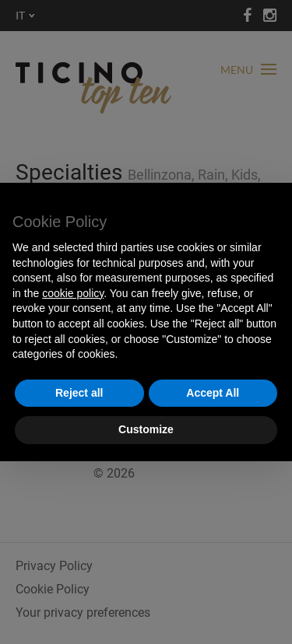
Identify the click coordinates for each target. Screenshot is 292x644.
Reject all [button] (79, 393)
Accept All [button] (213, 393)
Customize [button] (146, 429)
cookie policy (73, 293)
